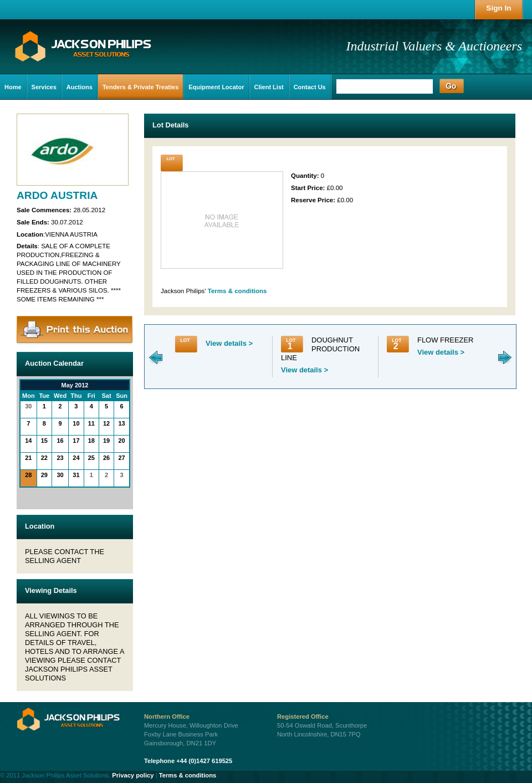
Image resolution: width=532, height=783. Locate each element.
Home (13, 87)
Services (44, 87)
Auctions (80, 87)
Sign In (498, 8)
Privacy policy (133, 775)
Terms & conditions (237, 291)
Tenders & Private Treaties (140, 87)
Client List (269, 87)
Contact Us (310, 87)
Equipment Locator (216, 87)
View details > (229, 343)
